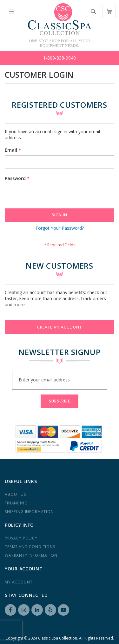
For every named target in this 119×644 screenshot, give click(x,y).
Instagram (24, 610)
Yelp (50, 610)
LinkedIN (37, 610)
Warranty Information (31, 555)
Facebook (10, 610)
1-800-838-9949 (60, 58)
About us (15, 494)
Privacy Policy (21, 538)
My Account (19, 582)
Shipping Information (29, 512)
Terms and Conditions (30, 547)
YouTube (63, 610)
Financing (16, 503)
